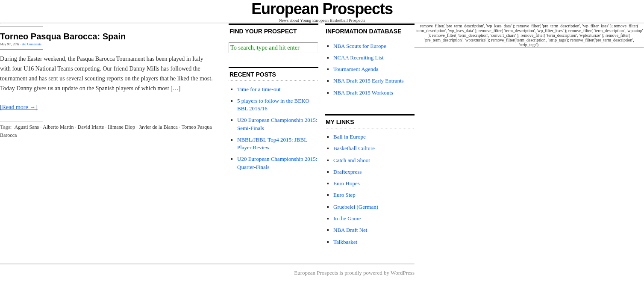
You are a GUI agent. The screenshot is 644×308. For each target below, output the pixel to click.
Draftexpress (347, 172)
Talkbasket (345, 242)
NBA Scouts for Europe (360, 46)
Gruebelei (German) (356, 207)
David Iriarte (91, 127)
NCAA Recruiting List (359, 58)
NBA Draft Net (350, 230)
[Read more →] (19, 107)
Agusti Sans (27, 127)
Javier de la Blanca (158, 127)
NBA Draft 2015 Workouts (363, 93)
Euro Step (344, 195)
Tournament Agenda (356, 69)
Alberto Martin (58, 127)
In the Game (347, 218)
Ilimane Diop (121, 127)
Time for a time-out (259, 89)
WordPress (403, 273)
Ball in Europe (350, 137)
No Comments (32, 44)
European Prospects (322, 9)
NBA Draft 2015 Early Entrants (369, 81)
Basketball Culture (354, 148)
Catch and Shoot (352, 160)
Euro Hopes (347, 183)
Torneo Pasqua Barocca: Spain (63, 36)
